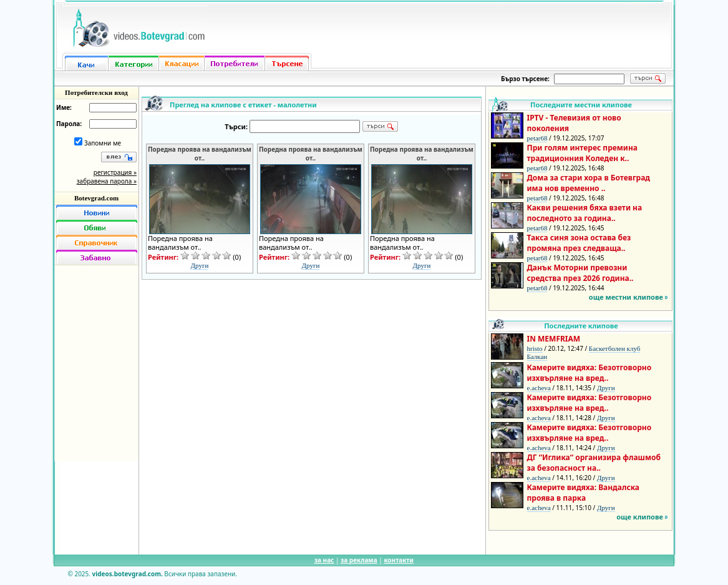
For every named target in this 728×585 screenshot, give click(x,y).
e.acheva (539, 388)
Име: (64, 107)
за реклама (359, 560)
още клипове (640, 517)
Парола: (69, 124)
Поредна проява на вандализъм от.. (200, 154)
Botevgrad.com (96, 198)
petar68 (537, 138)
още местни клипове (626, 297)
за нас (324, 560)
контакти (399, 560)
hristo (535, 348)
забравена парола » (107, 181)
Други (200, 265)
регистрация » (115, 172)
